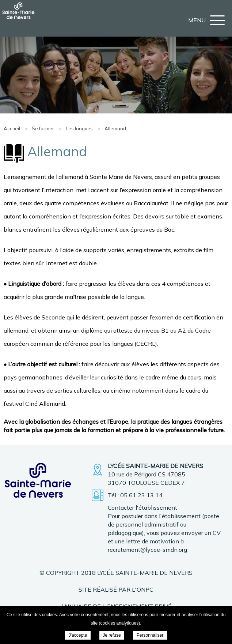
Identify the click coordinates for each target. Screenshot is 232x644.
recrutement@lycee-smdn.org (147, 550)
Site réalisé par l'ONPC (116, 589)
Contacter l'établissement (142, 508)
